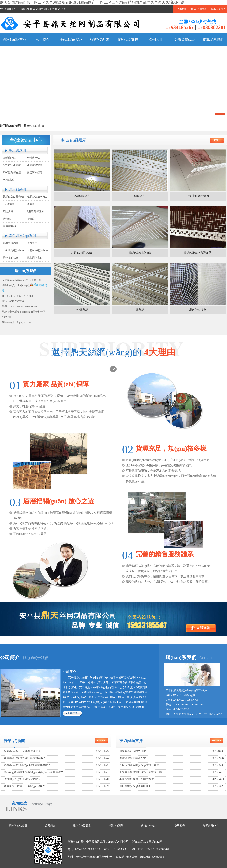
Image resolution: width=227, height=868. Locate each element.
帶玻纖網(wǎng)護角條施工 (172, 786)
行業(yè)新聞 (14, 741)
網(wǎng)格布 (11, 258)
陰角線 (7, 219)
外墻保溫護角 (11, 243)
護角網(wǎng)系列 (22, 236)
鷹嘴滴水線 (9, 158)
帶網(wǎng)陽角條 (13, 197)
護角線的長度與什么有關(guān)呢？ (56, 786)
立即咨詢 (203, 628)
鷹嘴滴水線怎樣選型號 (172, 758)
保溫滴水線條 (35, 173)
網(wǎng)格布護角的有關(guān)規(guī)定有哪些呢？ (56, 772)
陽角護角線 (9, 226)
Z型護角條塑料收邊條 (39, 211)
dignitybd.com (24, 322)
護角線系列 (17, 189)
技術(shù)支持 (131, 741)
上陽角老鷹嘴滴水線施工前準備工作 (172, 772)
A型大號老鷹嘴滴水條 (16, 165)
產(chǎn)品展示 (82, 826)
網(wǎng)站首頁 (18, 826)
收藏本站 (181, 9)
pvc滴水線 (9, 180)
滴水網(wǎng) (35, 258)
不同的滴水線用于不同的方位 (172, 779)
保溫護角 (32, 243)
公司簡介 (10, 658)
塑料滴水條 (33, 158)
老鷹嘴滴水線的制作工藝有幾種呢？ (56, 758)
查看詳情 (72, 713)
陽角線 (31, 219)
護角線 (31, 204)
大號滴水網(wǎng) (37, 250)
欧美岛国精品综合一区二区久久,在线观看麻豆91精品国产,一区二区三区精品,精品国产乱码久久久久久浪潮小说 (92, 2)
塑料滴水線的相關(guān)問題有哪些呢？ (56, 765)
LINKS (16, 809)
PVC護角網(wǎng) (13, 250)
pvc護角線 (9, 204)
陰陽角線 (8, 211)
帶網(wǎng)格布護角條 (40, 197)
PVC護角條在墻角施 (15, 173)
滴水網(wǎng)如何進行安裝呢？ (56, 779)
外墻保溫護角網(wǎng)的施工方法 (172, 765)
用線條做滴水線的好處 (172, 751)
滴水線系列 (17, 151)
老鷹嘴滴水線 (35, 165)
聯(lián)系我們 (218, 9)
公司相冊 (180, 826)
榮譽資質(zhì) (210, 826)
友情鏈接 (19, 803)
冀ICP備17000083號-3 (152, 857)
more (218, 140)
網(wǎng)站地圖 (198, 9)
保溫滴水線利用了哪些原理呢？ (56, 751)
